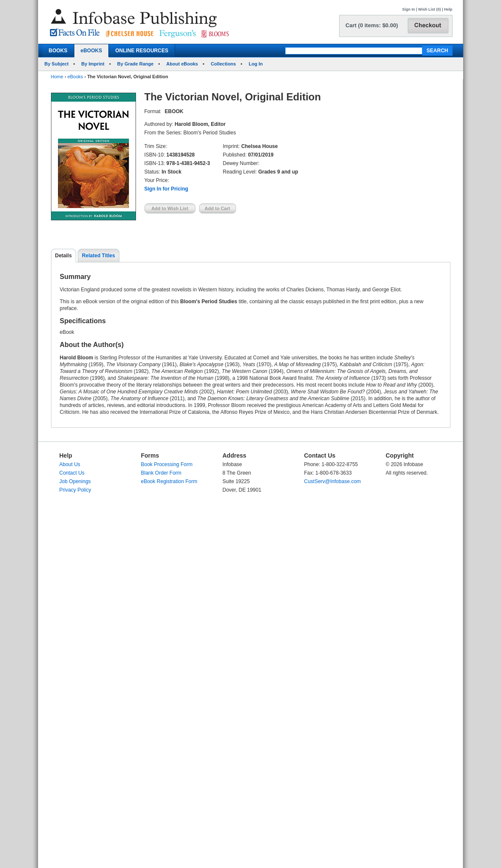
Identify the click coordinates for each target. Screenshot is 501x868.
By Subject (57, 64)
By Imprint (93, 64)
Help (448, 9)
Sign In (409, 9)
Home (57, 77)
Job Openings (75, 481)
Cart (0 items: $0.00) (372, 25)
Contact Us (72, 473)
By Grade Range (136, 64)
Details (64, 256)
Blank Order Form (161, 473)
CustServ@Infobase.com (333, 481)
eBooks (75, 77)
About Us (70, 464)
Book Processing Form (167, 464)
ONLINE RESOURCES (142, 51)
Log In (256, 64)
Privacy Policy (75, 490)
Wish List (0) (429, 9)
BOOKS (58, 51)
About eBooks (182, 64)
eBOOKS (92, 51)
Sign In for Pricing (166, 189)
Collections (223, 64)
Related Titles (99, 256)
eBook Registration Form (169, 481)
